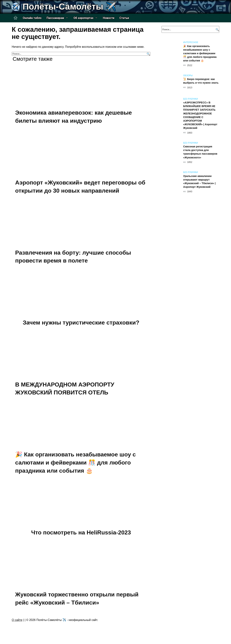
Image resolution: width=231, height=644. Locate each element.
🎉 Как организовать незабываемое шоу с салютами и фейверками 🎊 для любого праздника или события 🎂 (75, 463)
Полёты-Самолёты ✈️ (69, 7)
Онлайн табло (32, 18)
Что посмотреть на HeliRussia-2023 (81, 532)
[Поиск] (148, 54)
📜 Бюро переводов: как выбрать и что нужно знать (201, 81)
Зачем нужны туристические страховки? (81, 323)
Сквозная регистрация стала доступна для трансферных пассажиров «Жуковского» (200, 152)
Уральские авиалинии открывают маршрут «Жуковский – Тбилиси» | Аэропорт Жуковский (199, 181)
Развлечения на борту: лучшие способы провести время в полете (73, 257)
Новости (109, 18)
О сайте (17, 620)
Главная (16, 18)
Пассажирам (55, 18)
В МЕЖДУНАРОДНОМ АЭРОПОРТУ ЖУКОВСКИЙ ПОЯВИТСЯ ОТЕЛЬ (65, 389)
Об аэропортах (83, 18)
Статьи (124, 18)
